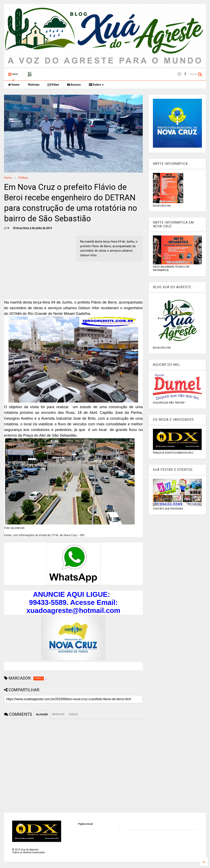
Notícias (34, 85)
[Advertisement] (38, 264)
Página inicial (85, 824)
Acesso (74, 85)
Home (14, 85)
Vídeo (53, 85)
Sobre (96, 85)
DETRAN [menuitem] (15, 314)
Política (23, 178)
